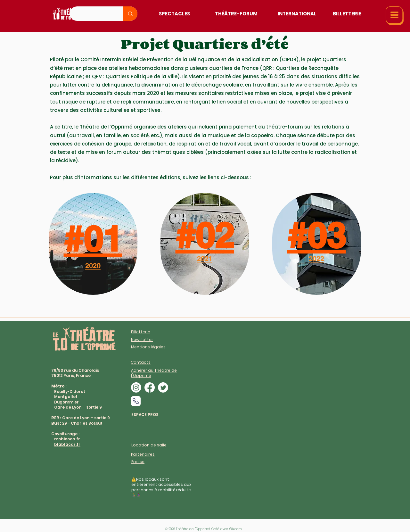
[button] (395, 16)
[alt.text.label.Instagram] (136, 387)
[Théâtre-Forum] (236, 14)
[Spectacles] (174, 14)
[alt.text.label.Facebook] (150, 387)
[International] (297, 14)
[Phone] (136, 401)
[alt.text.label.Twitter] (163, 387)
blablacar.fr (67, 444)
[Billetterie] (347, 14)
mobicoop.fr (67, 439)
